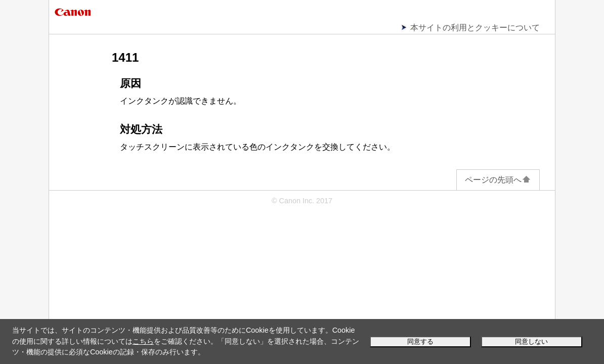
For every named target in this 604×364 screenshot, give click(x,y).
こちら (143, 341)
